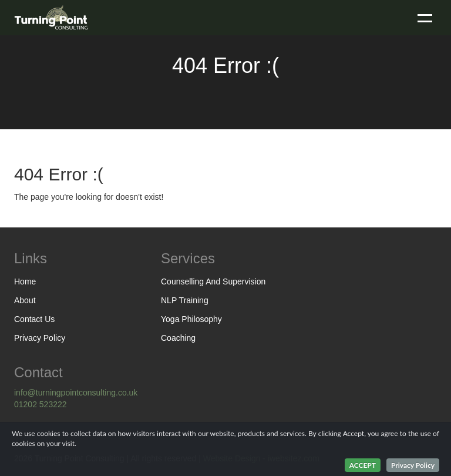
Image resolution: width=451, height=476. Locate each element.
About (25, 300)
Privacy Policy (40, 338)
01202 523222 (41, 404)
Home (25, 281)
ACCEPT (363, 465)
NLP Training (185, 300)
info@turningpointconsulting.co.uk (76, 393)
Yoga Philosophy (191, 319)
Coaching (178, 338)
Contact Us (34, 319)
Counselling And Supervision (213, 281)
